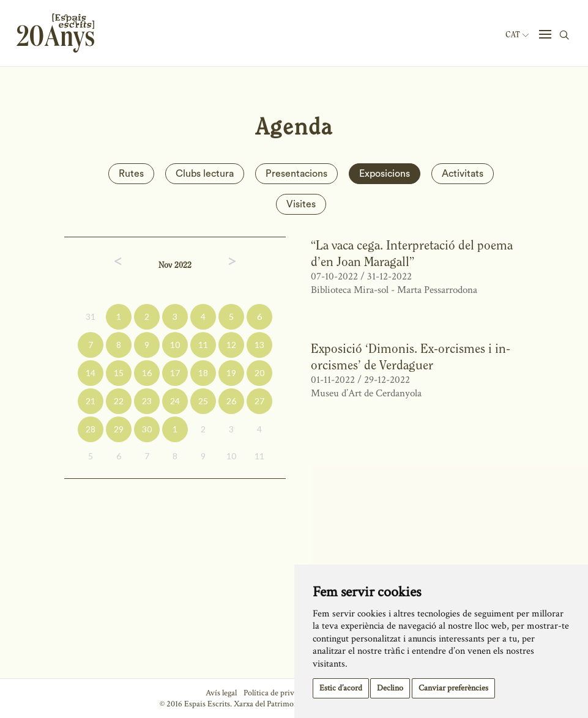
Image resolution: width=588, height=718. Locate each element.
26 (231, 401)
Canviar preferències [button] (453, 688)
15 (119, 373)
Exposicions (385, 174)
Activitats (463, 174)
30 (147, 429)
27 (259, 401)
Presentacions (296, 174)
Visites (301, 204)
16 (147, 373)
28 (91, 429)
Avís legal (221, 693)
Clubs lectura (205, 174)
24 (175, 401)
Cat (517, 35)
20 (259, 373)
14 (91, 373)
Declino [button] (390, 688)
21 (91, 401)
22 (119, 401)
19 (231, 373)
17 (175, 373)
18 (203, 373)
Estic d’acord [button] (341, 688)
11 (203, 345)
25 (203, 401)
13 (259, 345)
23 (147, 401)
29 (119, 429)
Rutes (131, 174)
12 (231, 345)
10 (175, 345)
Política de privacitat (278, 693)
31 (91, 316)
